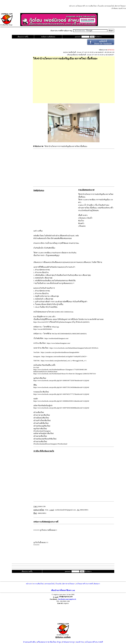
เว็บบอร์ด (101, 6)
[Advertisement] (74, 81)
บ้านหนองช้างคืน (29, 642)
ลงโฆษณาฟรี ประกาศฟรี (84, 584)
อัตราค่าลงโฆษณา (69, 584)
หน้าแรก (72, 6)
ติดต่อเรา (97, 584)
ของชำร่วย (122, 8)
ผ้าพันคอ (115, 8)
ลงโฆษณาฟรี (80, 6)
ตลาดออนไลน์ (109, 6)
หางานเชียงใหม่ (91, 6)
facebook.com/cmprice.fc (67, 599)
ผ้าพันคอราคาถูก (68, 642)
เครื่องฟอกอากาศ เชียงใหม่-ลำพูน (49, 642)
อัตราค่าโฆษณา (120, 6)
